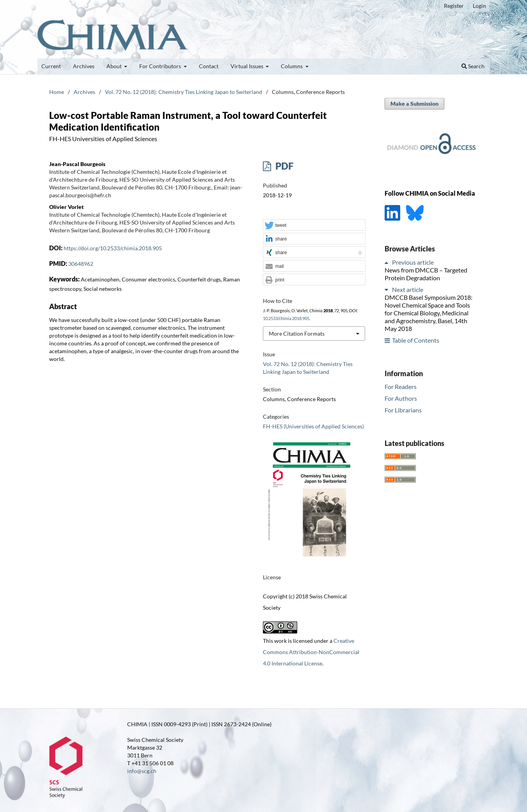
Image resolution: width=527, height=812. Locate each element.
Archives (84, 66)
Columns (292, 66)
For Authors (401, 398)
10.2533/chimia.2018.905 (286, 318)
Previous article (413, 262)
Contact (209, 66)
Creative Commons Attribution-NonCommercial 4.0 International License (311, 652)
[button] (314, 225)
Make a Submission (414, 103)
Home (57, 92)
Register (454, 6)
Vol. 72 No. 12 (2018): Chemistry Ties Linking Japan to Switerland (184, 92)
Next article (408, 289)
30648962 (81, 264)
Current (51, 66)
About (115, 66)
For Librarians (403, 410)
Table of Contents (416, 340)
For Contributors (161, 66)
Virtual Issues (248, 66)
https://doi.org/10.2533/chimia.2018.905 (113, 248)
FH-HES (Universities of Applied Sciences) (313, 426)
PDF (283, 166)
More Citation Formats (297, 333)
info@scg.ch (142, 771)
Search (473, 66)
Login (479, 6)
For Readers (401, 387)
